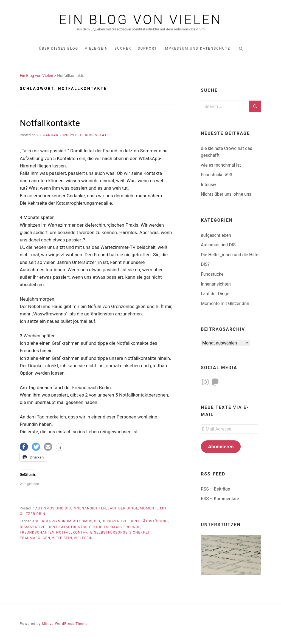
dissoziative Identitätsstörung (135, 521)
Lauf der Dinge (123, 508)
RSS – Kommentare (220, 499)
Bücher (123, 48)
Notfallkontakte (50, 123)
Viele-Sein (96, 48)
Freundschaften (37, 532)
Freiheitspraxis (106, 527)
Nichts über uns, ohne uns (226, 194)
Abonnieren (221, 447)
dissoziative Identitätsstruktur (54, 527)
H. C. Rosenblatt (92, 135)
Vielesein (83, 538)
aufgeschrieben (216, 235)
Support (147, 48)
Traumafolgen (35, 538)
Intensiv (209, 185)
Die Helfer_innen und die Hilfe (230, 255)
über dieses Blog (59, 48)
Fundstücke (212, 274)
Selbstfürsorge (111, 532)
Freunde (132, 527)
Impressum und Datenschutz (197, 48)
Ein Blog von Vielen (140, 20)
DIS (97, 521)
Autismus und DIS (53, 508)
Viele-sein (62, 538)
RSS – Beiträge (215, 489)
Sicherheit (140, 532)
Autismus (83, 521)
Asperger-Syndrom (52, 521)
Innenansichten (89, 508)
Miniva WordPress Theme (65, 624)
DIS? (205, 264)
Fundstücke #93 (217, 175)
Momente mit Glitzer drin (225, 304)
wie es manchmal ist (221, 165)
